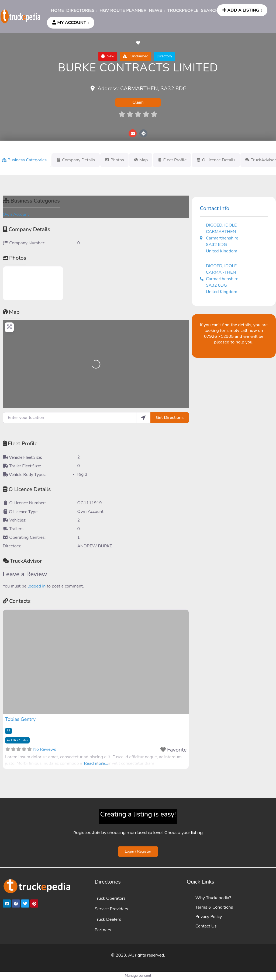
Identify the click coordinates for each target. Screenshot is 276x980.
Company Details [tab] (76, 160)
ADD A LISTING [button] (241, 10)
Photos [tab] (114, 160)
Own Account (16, 214)
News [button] (156, 11)
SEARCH (210, 11)
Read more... (96, 763)
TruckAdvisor (22, 561)
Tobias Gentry (20, 719)
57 (8, 731)
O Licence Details (27, 489)
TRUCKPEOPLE (183, 11)
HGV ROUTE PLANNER (123, 11)
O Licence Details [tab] (216, 160)
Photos (14, 258)
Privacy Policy (209, 917)
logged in (37, 586)
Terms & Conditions (214, 907)
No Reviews (45, 749)
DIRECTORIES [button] (80, 11)
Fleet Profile (20, 444)
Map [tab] (141, 160)
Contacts (17, 601)
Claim (138, 102)
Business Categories (31, 201)
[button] (108, 56)
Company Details (26, 229)
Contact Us (206, 926)
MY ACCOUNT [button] (69, 23)
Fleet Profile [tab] (172, 160)
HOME (57, 11)
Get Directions (170, 418)
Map (11, 312)
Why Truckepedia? (213, 898)
